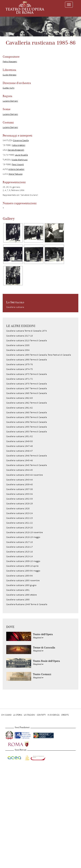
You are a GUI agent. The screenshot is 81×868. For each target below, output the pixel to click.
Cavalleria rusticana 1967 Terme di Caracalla (27, 388)
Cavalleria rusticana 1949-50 (19, 441)
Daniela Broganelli (16, 150)
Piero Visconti (18, 164)
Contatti (41, 715)
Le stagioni (29, 715)
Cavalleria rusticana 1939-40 (19, 484)
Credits (65, 715)
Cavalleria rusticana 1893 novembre (23, 580)
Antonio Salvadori (16, 169)
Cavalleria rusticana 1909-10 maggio (23, 561)
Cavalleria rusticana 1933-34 (19, 494)
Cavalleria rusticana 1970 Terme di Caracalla (27, 384)
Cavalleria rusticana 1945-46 (19, 460)
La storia (18, 715)
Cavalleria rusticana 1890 (18, 600)
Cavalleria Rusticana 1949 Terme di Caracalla (27, 604)
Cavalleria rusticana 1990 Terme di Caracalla (27, 360)
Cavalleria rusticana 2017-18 (19, 336)
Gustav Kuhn (9, 88)
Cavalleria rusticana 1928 (18, 509)
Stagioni (38, 638)
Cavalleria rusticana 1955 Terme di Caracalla (27, 427)
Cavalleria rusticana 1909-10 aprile (22, 566)
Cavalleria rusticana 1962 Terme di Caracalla (27, 403)
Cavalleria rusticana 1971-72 (19, 379)
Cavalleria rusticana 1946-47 (19, 451)
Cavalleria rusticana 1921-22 (19, 523)
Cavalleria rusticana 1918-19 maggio (23, 537)
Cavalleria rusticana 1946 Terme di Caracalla (27, 456)
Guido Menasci (10, 75)
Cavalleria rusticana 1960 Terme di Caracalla (27, 413)
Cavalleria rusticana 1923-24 (19, 513)
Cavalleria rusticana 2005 (18, 345)
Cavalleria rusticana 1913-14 (19, 556)
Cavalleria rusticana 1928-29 (19, 504)
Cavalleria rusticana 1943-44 (19, 480)
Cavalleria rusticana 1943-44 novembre (24, 475)
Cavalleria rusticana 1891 (18, 590)
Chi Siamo (6, 715)
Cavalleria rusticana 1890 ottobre (21, 595)
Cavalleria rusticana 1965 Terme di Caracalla (27, 393)
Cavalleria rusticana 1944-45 (19, 470)
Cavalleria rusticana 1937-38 (19, 489)
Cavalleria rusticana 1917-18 (19, 542)
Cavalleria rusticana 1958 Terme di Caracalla (27, 417)
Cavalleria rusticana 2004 (18, 350)
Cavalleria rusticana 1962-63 (19, 398)
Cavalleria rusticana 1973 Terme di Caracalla (27, 374)
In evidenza (53, 715)
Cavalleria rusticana (15, 307)
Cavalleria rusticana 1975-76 (19, 364)
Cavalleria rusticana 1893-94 (19, 576)
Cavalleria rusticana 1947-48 (19, 446)
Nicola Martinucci (20, 160)
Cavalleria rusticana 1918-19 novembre (24, 532)
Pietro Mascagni (10, 62)
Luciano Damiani (10, 101)
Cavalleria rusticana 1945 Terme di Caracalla (27, 465)
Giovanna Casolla (21, 140)
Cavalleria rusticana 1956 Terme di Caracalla (27, 422)
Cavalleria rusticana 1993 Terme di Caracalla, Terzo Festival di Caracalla (39, 355)
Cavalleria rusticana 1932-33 (19, 499)
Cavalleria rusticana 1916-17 (19, 547)
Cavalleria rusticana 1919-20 (19, 528)
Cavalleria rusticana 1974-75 (19, 369)
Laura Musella (21, 155)
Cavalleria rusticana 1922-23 (19, 518)
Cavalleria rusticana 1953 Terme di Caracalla (27, 432)
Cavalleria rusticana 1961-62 (19, 408)
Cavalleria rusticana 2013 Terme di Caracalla (27, 341)
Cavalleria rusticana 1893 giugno (21, 585)
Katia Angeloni (19, 145)
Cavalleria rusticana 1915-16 (19, 552)
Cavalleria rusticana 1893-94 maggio (23, 571)
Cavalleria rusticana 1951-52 (19, 436)
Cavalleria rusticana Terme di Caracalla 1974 (27, 331)
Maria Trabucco (15, 174)
